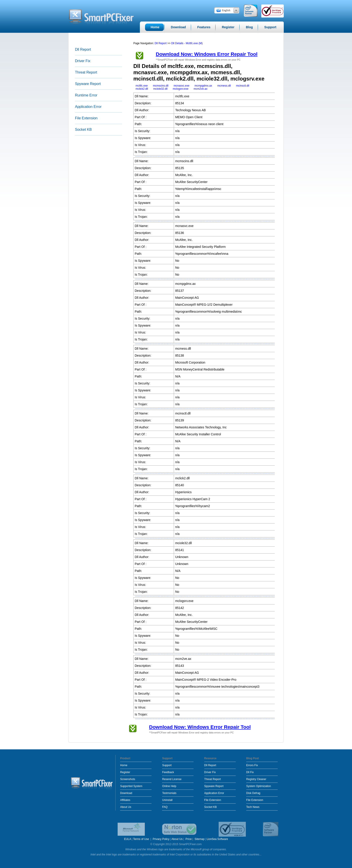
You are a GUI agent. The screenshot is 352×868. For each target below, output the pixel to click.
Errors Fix (252, 765)
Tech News (253, 807)
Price (188, 839)
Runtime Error (86, 95)
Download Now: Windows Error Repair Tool (207, 54)
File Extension (86, 118)
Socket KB (83, 130)
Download (126, 793)
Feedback (168, 772)
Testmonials (169, 793)
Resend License (172, 779)
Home (124, 765)
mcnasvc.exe (181, 86)
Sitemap (200, 839)
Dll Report (83, 49)
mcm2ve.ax (201, 89)
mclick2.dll (142, 89)
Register (125, 772)
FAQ (165, 807)
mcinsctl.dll (243, 86)
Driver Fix (83, 61)
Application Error (88, 107)
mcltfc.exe (142, 86)
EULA (128, 839)
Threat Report (86, 72)
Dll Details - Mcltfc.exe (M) (187, 43)
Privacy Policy (161, 839)
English (226, 10)
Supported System (131, 786)
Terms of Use (141, 839)
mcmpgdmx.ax (203, 86)
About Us (126, 807)
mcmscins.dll (161, 86)
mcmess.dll (224, 86)
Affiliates (125, 800)
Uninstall (167, 800)
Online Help (169, 786)
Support (167, 765)
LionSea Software (217, 839)
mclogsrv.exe (180, 89)
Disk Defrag (253, 793)
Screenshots (128, 779)
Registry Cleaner (256, 779)
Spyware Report (88, 84)
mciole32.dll (160, 89)
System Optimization (259, 786)
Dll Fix (250, 772)
